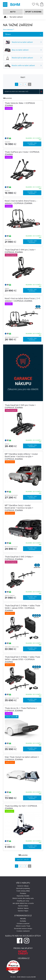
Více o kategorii (8, 29)
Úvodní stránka (5, 17)
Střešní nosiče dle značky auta (23, 898)
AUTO (13, 12)
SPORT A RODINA (33, 12)
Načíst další (23, 860)
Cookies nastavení (23, 931)
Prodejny (23, 893)
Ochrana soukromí (23, 924)
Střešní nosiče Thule (23, 926)
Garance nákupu (23, 886)
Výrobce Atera (23, 906)
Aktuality (23, 919)
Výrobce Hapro (23, 911)
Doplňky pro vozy (23, 901)
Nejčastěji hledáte (23, 896)
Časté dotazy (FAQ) (23, 891)
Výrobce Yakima (23, 908)
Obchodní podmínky (23, 888)
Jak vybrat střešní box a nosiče (23, 903)
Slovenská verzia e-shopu (23, 928)
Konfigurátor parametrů (17, 92)
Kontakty (23, 921)
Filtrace (8, 34)
